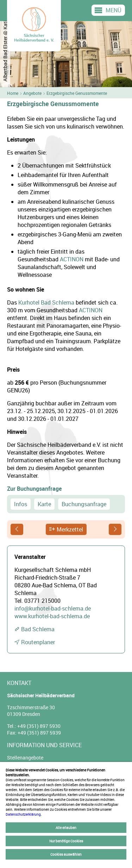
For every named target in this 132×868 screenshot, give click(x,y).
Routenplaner (38, 642)
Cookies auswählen (66, 854)
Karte (44, 504)
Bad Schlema (38, 629)
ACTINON (72, 259)
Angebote (32, 93)
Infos (21, 504)
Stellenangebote (25, 758)
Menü (114, 10)
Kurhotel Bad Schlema (46, 302)
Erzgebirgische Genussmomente (77, 93)
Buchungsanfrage (84, 504)
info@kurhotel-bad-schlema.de (53, 608)
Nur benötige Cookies (66, 841)
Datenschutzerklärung (23, 814)
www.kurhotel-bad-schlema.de (52, 616)
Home (13, 93)
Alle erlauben (66, 828)
